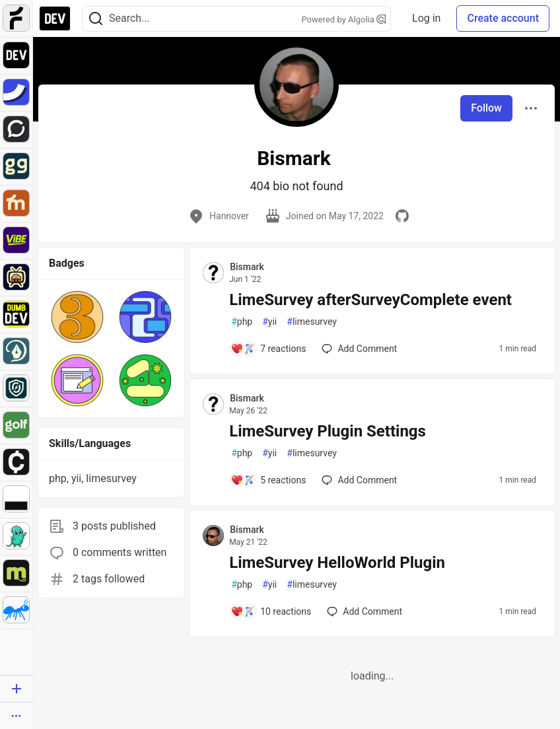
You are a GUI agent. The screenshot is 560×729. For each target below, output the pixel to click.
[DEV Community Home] (55, 18)
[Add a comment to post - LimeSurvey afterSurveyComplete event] (268, 349)
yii (269, 322)
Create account (503, 18)
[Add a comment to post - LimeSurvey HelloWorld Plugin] (271, 611)
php (242, 322)
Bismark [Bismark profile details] (247, 267)
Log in (426, 18)
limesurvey (312, 322)
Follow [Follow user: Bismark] (486, 108)
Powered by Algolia (344, 19)
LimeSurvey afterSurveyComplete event (370, 300)
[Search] (96, 19)
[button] (78, 317)
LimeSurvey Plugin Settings (328, 431)
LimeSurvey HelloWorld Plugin (337, 563)
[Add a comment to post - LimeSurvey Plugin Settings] (268, 480)
